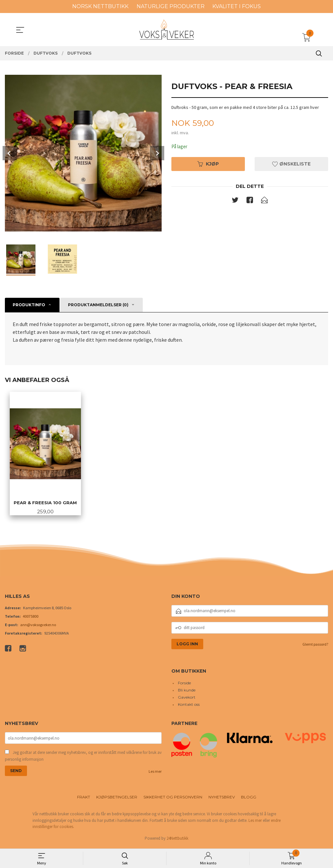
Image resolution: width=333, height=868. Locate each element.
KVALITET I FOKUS (237, 6)
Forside (184, 684)
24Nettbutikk (177, 840)
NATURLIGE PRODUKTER (171, 6)
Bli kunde (187, 692)
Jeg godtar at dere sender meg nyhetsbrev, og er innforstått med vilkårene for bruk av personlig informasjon (83, 758)
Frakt (84, 799)
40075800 (31, 618)
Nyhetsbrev (222, 799)
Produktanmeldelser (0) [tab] (98, 305)
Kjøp (208, 164)
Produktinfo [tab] (29, 305)
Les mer (155, 773)
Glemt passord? (315, 645)
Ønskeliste (291, 164)
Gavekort (187, 699)
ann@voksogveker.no (38, 626)
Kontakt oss (189, 706)
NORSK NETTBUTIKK (100, 6)
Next (157, 153)
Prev (10, 153)
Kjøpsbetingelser (117, 799)
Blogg (249, 799)
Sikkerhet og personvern (173, 799)
